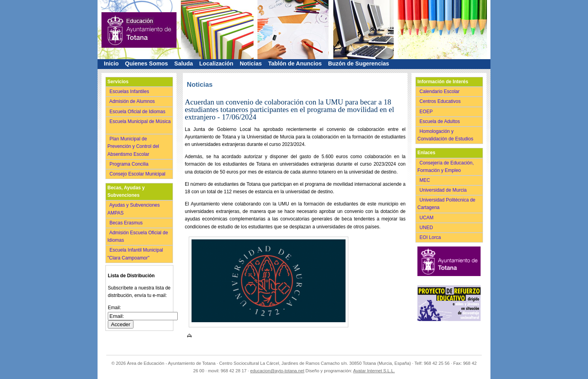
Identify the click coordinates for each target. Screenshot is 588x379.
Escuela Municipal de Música (139, 125)
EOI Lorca (431, 237)
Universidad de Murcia (444, 190)
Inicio (111, 63)
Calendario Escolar (440, 91)
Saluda (183, 63)
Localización (216, 63)
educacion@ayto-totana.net (277, 371)
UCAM (427, 218)
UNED (427, 228)
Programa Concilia (130, 164)
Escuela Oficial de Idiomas (138, 112)
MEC (426, 180)
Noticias (251, 63)
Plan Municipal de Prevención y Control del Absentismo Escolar (133, 146)
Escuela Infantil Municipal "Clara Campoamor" (135, 254)
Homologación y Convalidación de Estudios (447, 135)
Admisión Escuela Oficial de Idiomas (138, 236)
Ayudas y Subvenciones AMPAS (134, 209)
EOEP (427, 112)
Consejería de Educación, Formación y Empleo (446, 167)
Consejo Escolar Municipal (138, 174)
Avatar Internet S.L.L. (374, 371)
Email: (114, 308)
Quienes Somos (147, 63)
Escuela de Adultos (440, 121)
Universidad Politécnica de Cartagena (446, 204)
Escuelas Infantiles (130, 91)
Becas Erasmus (127, 223)
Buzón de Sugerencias (359, 63)
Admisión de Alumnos (133, 101)
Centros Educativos (441, 101)
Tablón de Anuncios (295, 63)
